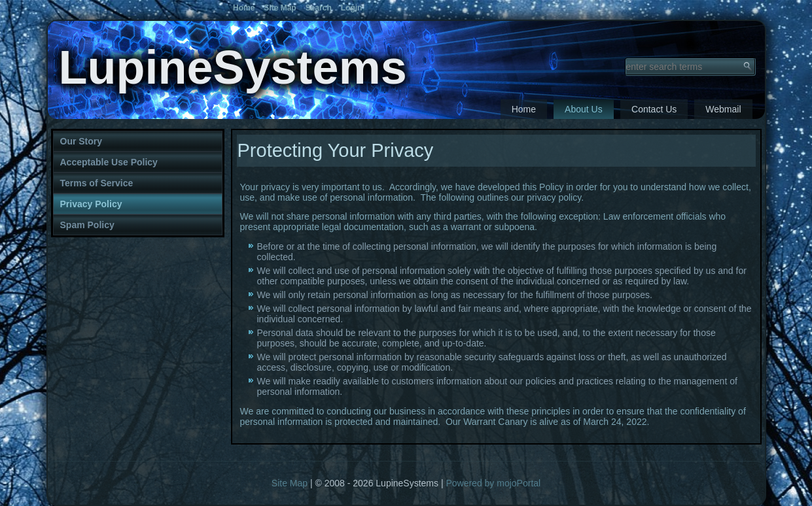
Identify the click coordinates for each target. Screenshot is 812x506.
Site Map (290, 483)
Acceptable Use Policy (109, 162)
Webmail (723, 109)
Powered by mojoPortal (493, 483)
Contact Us (654, 109)
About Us (584, 109)
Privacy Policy (91, 204)
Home (524, 109)
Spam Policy (87, 225)
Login (352, 8)
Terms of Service (97, 183)
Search (319, 8)
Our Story (81, 141)
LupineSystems (233, 67)
